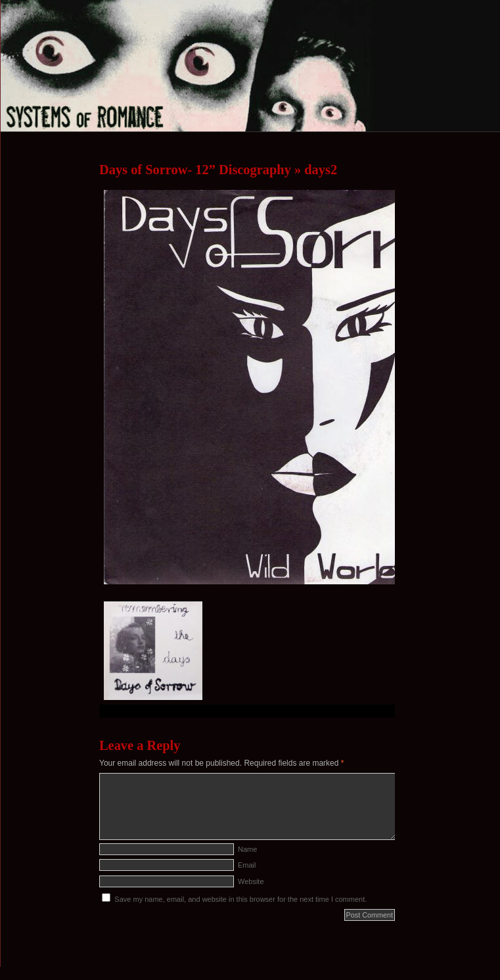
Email (247, 865)
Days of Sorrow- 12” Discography (195, 170)
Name (247, 849)
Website (251, 881)
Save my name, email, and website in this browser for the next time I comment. (240, 899)
